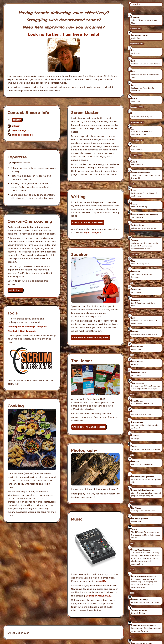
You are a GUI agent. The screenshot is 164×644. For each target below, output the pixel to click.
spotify (102, 581)
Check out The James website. (89, 427)
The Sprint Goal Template (22, 331)
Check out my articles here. (88, 222)
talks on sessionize (22, 135)
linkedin (16, 126)
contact (17, 120)
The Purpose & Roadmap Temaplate (27, 326)
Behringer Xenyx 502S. (99, 596)
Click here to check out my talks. (90, 337)
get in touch (15, 290)
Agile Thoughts (20, 130)
